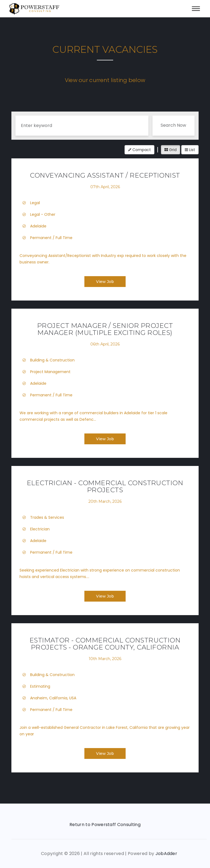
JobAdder (166, 854)
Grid (171, 150)
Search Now (173, 125)
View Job (105, 282)
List (190, 150)
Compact (139, 150)
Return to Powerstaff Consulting (105, 825)
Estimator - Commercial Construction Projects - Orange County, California (105, 644)
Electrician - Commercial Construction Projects (105, 486)
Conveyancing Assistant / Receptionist (105, 175)
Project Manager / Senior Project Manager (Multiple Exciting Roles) (105, 329)
